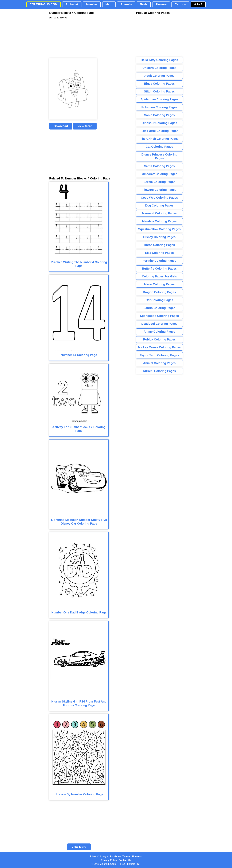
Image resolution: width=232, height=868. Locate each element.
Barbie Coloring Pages (159, 182)
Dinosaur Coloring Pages (159, 123)
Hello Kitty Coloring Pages (159, 60)
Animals (126, 4)
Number (92, 4)
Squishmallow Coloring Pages (159, 229)
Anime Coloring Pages (159, 332)
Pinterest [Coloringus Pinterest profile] (137, 856)
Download (61, 126)
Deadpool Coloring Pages (159, 324)
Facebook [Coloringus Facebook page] (115, 856)
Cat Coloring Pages (159, 147)
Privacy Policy (109, 860)
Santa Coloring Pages (159, 166)
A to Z (198, 4)
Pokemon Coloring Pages (159, 107)
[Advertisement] (71, 39)
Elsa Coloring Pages (159, 253)
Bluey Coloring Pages (159, 84)
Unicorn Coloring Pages (159, 68)
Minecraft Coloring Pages (159, 174)
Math (109, 4)
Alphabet (72, 4)
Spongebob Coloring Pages (159, 316)
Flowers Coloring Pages (159, 190)
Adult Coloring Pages (159, 76)
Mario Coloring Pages (159, 284)
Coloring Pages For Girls (159, 276)
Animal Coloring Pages (159, 363)
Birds (144, 4)
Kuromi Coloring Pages (159, 371)
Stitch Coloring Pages (159, 91)
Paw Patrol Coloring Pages (159, 131)
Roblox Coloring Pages (159, 339)
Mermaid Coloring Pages (159, 213)
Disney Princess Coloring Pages (159, 156)
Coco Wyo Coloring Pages (159, 198)
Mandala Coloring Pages (159, 221)
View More (85, 126)
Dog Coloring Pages (159, 205)
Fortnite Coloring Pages (159, 261)
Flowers (161, 4)
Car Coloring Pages (159, 300)
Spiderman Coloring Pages (159, 99)
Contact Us (125, 860)
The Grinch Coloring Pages (159, 139)
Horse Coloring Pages (159, 245)
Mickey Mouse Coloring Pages (159, 347)
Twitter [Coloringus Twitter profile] (126, 856)
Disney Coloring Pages (159, 237)
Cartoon (180, 4)
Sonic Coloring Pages (159, 115)
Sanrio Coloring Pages (159, 308)
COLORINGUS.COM (44, 4)
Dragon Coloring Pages (159, 292)
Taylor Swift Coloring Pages (159, 355)
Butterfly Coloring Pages (159, 269)
